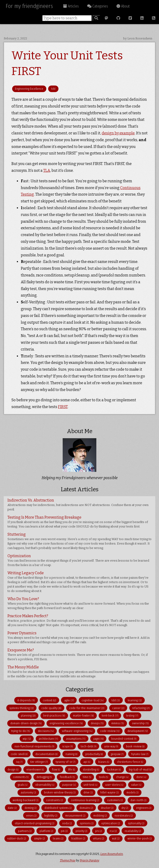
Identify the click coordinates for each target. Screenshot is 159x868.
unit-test (90, 785)
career (118, 708)
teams (58, 838)
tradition (78, 838)
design (13, 769)
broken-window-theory (60, 792)
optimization (111, 823)
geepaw (117, 754)
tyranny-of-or (65, 762)
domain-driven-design (26, 723)
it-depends (26, 700)
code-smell (19, 754)
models (132, 792)
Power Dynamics (79, 637)
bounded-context (124, 739)
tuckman (114, 769)
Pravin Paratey (90, 860)
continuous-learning (85, 800)
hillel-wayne (109, 792)
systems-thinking (22, 708)
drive (88, 792)
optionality (136, 823)
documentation (46, 754)
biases (104, 762)
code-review (110, 731)
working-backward (25, 800)
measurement (75, 816)
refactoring (141, 708)
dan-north (138, 800)
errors (31, 816)
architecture (48, 739)
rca (113, 831)
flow (56, 769)
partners (25, 831)
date (12, 808)
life (72, 769)
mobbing (100, 816)
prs (99, 831)
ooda (67, 823)
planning (28, 716)
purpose (69, 785)
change (122, 777)
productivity (94, 754)
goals (23, 785)
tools (103, 777)
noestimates (124, 816)
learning (135, 700)
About (123, 6)
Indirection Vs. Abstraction (78, 505)
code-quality (51, 708)
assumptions (76, 739)
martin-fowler (83, 716)
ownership (140, 723)
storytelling (91, 769)
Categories (98, 6)
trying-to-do (21, 731)
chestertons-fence (130, 762)
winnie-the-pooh (140, 838)
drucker (107, 808)
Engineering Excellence (29, 89)
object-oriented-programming (34, 823)
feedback (67, 777)
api (87, 762)
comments (21, 777)
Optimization (78, 560)
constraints (54, 800)
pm (64, 831)
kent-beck (110, 716)
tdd (53, 89)
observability (45, 785)
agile (69, 700)
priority (81, 831)
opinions (87, 823)
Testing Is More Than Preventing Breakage (78, 522)
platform (46, 831)
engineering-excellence (66, 723)
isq (19, 762)
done (141, 777)
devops (97, 723)
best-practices (54, 716)
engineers (144, 808)
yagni (98, 739)
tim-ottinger (39, 762)
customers (115, 800)
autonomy (28, 792)
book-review (135, 746)
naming (71, 754)
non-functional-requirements (34, 746)
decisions (46, 731)
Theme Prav (68, 860)
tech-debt (89, 746)
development (138, 731)
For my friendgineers (29, 6)
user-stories (114, 785)
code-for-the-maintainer (87, 708)
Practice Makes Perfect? (79, 620)
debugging (44, 777)
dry (125, 808)
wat (116, 838)
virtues (98, 838)
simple (39, 838)
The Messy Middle (78, 671)
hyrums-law (140, 754)
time (87, 777)
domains (86, 808)
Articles (71, 6)
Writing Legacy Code (78, 582)
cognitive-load (93, 700)
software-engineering (77, 731)
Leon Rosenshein (112, 854)
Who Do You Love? (78, 603)
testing (132, 716)
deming (31, 808)
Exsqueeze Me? (78, 654)
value (136, 785)
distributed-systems (58, 808)
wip (27, 739)
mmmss (118, 723)
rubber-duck (17, 838)
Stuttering (79, 541)
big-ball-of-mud (140, 769)
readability (133, 831)
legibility (51, 816)
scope (67, 746)
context (49, 700)
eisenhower (35, 769)
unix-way (111, 746)
